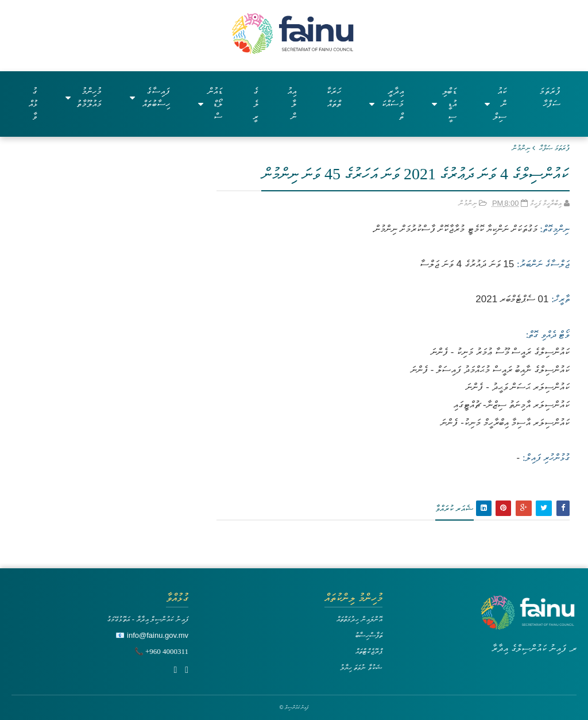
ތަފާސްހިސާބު (369, 635)
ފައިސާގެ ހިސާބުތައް (150, 97)
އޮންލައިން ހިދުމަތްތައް (359, 619)
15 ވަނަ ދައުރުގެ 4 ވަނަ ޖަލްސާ (467, 264)
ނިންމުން (521, 148)
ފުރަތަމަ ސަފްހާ (550, 97)
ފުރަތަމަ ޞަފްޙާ (554, 148)
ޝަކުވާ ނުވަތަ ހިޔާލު (361, 667)
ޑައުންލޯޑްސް (210, 104)
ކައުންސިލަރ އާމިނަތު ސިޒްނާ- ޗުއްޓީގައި (511, 405)
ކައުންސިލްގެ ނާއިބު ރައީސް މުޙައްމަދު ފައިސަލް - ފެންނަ (490, 370)
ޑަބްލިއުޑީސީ (444, 104)
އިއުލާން (292, 104)
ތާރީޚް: (560, 299)
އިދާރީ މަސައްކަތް (386, 104)
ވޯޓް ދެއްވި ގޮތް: (548, 335)
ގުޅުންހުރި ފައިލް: (546, 458)
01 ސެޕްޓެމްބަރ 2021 (512, 299)
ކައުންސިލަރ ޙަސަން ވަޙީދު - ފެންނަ (518, 387)
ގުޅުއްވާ (33, 104)
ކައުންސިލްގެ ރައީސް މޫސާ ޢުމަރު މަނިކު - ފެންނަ (500, 352)
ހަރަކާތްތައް (334, 97)
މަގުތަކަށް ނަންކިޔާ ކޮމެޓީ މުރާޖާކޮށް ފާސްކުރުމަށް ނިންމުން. (455, 229)
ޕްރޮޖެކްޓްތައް (369, 651)
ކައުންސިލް (496, 104)
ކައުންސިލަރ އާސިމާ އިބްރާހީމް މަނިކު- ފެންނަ (505, 423)
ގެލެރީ (256, 104)
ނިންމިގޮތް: (554, 229)
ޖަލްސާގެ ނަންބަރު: (543, 264)
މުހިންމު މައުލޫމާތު (84, 97)
